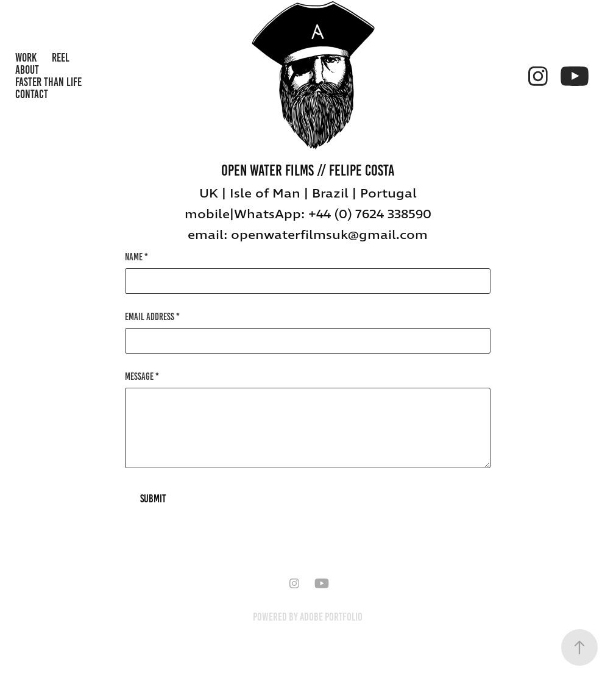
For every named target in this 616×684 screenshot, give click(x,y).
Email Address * (152, 317)
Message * (142, 377)
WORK (26, 58)
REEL (61, 58)
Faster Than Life (48, 82)
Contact (32, 94)
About (27, 70)
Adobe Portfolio (331, 617)
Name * (136, 257)
